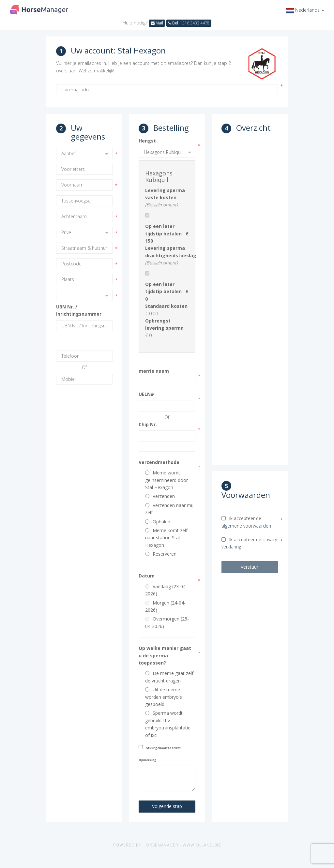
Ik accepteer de (246, 522)
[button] (305, 10)
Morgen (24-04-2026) (165, 606)
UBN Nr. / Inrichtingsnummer (79, 310)
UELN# (146, 394)
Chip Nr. (148, 424)
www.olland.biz (202, 845)
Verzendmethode (159, 462)
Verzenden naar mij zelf (169, 509)
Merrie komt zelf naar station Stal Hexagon (166, 538)
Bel (189, 23)
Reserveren (161, 554)
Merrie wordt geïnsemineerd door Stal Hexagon (167, 480)
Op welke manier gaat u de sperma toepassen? (165, 655)
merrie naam (154, 371)
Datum (147, 576)
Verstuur (250, 567)
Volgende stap (167, 806)
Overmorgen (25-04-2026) (167, 622)
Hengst (147, 141)
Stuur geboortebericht (163, 748)
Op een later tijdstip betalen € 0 (167, 292)
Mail (157, 23)
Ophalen (158, 522)
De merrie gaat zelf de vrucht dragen (169, 677)
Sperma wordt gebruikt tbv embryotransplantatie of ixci (168, 724)
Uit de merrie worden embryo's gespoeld (164, 697)
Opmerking (147, 760)
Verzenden (160, 496)
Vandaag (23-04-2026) (166, 590)
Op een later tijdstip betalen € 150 (167, 233)
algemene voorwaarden (246, 526)
